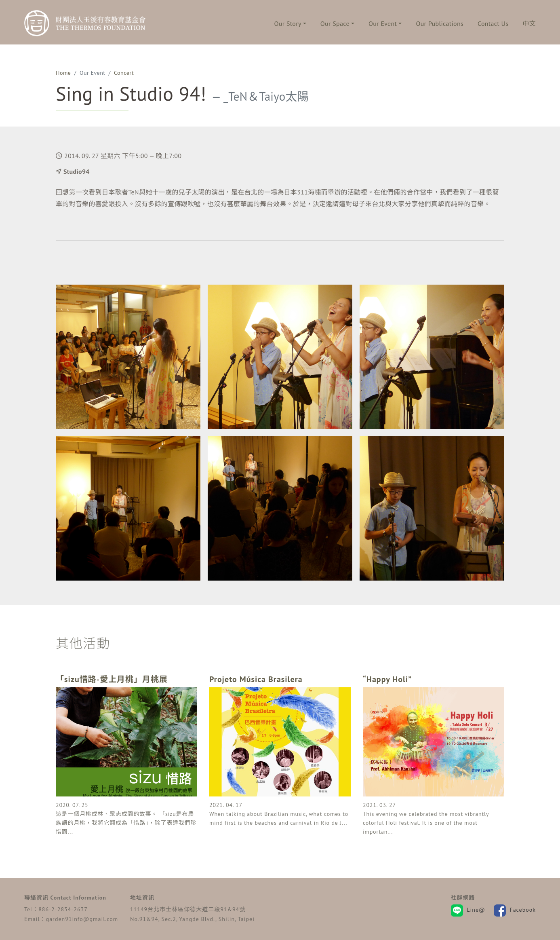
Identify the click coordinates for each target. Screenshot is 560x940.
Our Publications (440, 23)
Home (63, 73)
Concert (124, 73)
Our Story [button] (288, 23)
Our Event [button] (383, 23)
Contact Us (493, 23)
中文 (529, 23)
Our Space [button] (335, 23)
